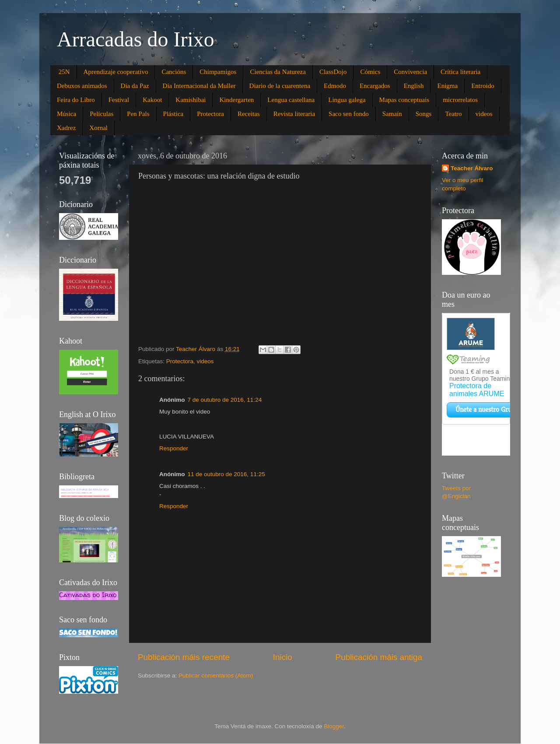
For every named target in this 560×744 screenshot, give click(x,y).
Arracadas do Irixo (136, 39)
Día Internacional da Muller (199, 86)
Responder (174, 448)
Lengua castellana (291, 100)
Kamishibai (191, 100)
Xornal (98, 128)
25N (64, 72)
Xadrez (66, 128)
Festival (119, 100)
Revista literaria (294, 114)
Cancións (174, 72)
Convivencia (410, 72)
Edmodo (335, 86)
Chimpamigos (218, 72)
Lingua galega (347, 100)
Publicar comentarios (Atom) (216, 676)
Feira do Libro (76, 100)
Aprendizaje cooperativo (116, 72)
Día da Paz (135, 86)
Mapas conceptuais (404, 100)
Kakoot (152, 100)
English (414, 86)
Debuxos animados (82, 86)
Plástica (173, 114)
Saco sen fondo (349, 114)
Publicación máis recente (184, 657)
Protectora (210, 114)
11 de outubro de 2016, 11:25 (226, 474)
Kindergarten (236, 100)
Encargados (375, 86)
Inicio (283, 657)
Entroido (483, 86)
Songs (424, 114)
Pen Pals (138, 114)
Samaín (392, 114)
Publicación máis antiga (379, 657)
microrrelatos (460, 100)
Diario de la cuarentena (280, 86)
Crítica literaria (460, 72)
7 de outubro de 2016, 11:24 (225, 400)
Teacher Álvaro (472, 168)
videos (484, 114)
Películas (101, 114)
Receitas (249, 114)
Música (66, 114)
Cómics (370, 72)
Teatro (453, 114)
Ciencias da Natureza (278, 72)
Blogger (334, 726)
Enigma (447, 86)
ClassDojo (333, 72)
